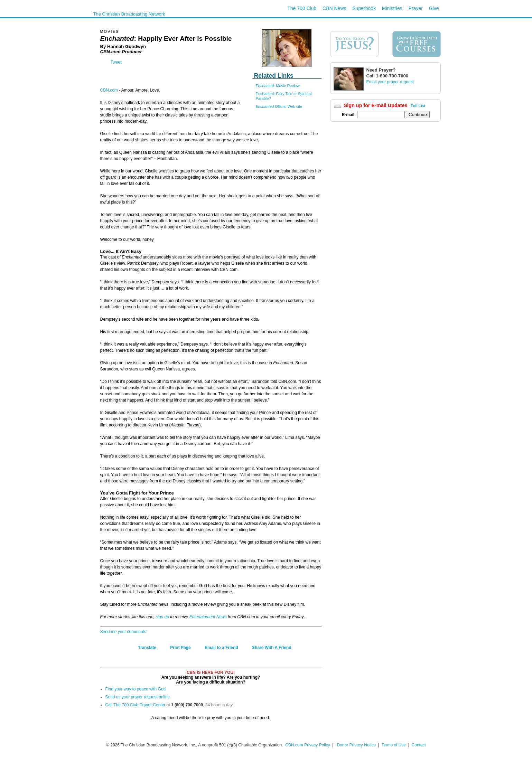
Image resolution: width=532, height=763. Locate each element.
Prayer (416, 8)
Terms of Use (394, 745)
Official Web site (279, 106)
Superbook (364, 8)
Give (434, 8)
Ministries (392, 8)
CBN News (334, 8)
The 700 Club (302, 8)
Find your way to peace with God (136, 689)
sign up (162, 617)
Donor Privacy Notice (356, 745)
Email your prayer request (390, 82)
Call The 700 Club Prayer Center (136, 705)
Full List (418, 106)
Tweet (116, 62)
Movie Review (278, 86)
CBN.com (109, 90)
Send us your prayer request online (138, 697)
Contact (419, 745)
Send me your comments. (124, 632)
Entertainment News (208, 617)
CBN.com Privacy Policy (307, 745)
